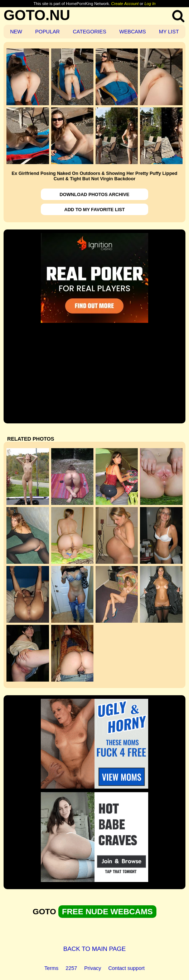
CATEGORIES (89, 32)
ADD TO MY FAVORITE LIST (94, 210)
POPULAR (47, 32)
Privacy (93, 968)
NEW (16, 32)
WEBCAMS (132, 32)
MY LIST (169, 32)
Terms (51, 968)
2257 (71, 968)
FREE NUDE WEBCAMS (107, 912)
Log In (150, 4)
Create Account (125, 4)
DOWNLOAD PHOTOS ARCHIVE (95, 194)
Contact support (126, 968)
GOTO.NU (37, 15)
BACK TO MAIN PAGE (95, 949)
